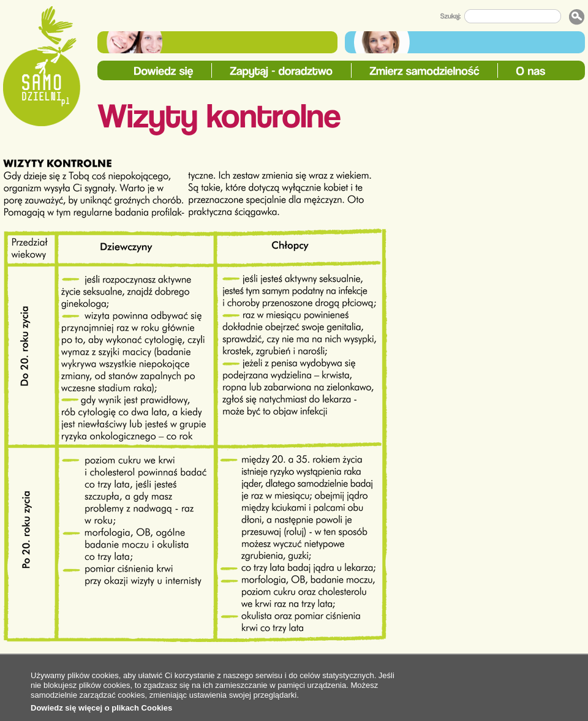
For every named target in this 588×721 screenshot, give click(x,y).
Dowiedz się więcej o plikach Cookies (101, 708)
